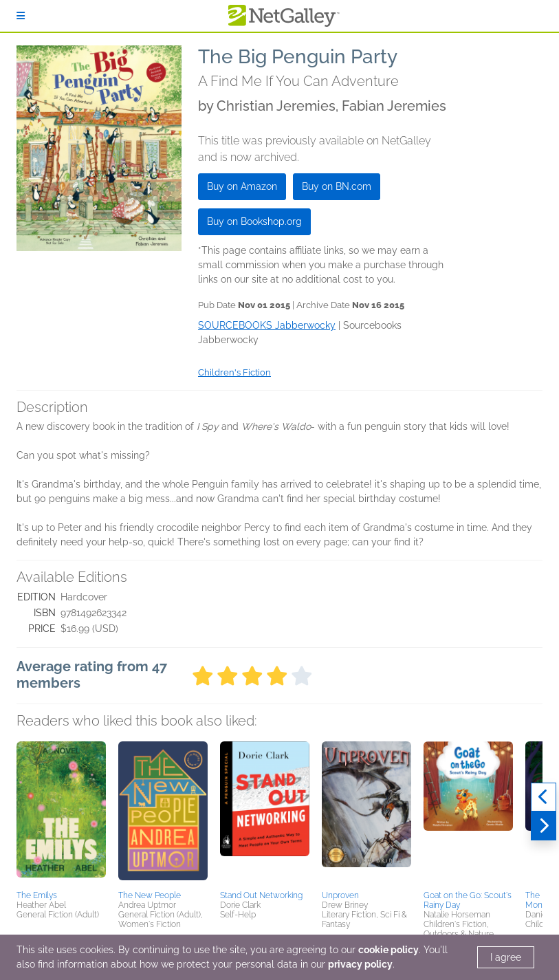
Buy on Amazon (242, 186)
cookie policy (388, 950)
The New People (150, 895)
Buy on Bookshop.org (254, 221)
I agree (506, 957)
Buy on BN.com (337, 186)
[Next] (544, 826)
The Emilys (37, 895)
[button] (61, 814)
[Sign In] (21, 16)
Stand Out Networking (261, 895)
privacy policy (360, 964)
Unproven (340, 895)
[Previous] (544, 797)
